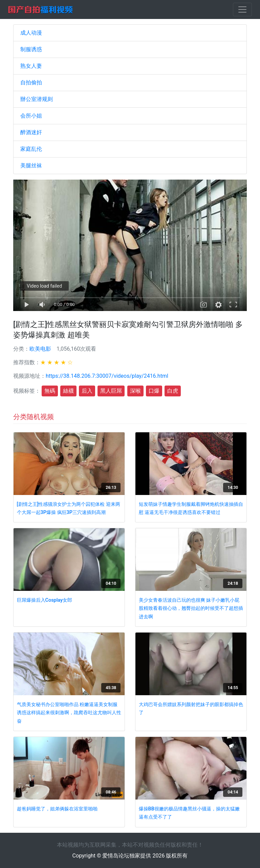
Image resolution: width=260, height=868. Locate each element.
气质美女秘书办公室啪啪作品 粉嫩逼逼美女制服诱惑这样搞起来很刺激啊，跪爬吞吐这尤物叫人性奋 (69, 713)
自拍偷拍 (31, 82)
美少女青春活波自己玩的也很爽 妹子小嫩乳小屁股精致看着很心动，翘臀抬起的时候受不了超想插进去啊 (191, 608)
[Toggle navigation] (242, 9)
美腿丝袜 (31, 166)
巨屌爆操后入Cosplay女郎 (45, 600)
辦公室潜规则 (37, 99)
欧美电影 (40, 349)
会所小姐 (31, 116)
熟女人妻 (31, 66)
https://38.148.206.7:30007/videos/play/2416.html (107, 376)
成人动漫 (31, 33)
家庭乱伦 (31, 149)
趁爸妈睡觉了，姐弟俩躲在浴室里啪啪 (57, 809)
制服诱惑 (31, 49)
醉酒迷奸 (31, 132)
